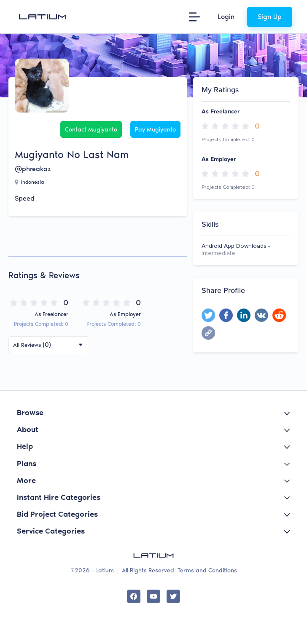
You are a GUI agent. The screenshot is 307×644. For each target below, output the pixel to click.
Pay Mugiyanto (155, 130)
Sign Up (270, 17)
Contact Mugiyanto (91, 130)
